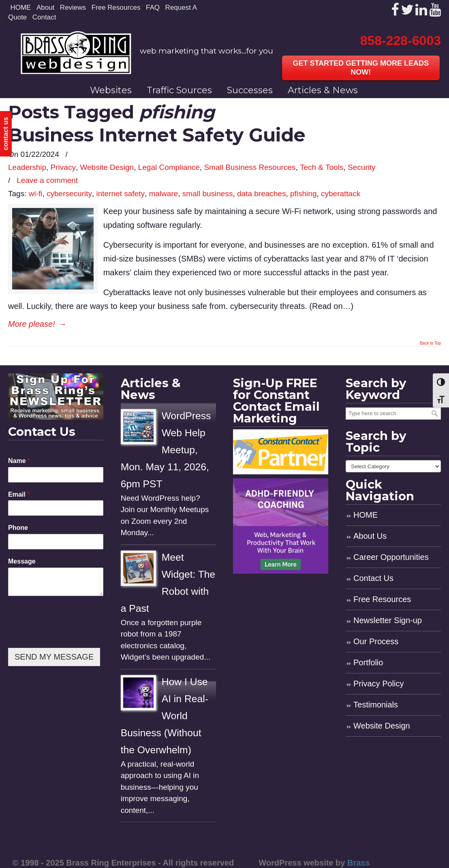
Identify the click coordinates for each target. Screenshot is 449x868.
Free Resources (116, 8)
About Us (370, 536)
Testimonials (376, 705)
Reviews (73, 8)
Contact (44, 17)
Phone (18, 528)
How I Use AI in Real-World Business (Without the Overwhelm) (165, 716)
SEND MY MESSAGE (54, 657)
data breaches (261, 194)
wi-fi (36, 194)
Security (362, 167)
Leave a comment (47, 180)
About (45, 8)
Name (19, 461)
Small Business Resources (250, 167)
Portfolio (368, 662)
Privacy (63, 167)
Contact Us (373, 578)
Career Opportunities (391, 557)
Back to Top (430, 343)
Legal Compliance (169, 167)
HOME (20, 8)
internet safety (121, 194)
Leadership (27, 167)
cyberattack (341, 194)
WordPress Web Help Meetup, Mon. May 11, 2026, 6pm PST (166, 450)
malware (163, 194)
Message (22, 561)
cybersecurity (69, 194)
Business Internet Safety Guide (157, 135)
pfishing (304, 194)
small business (208, 194)
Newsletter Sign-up (388, 620)
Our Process (376, 641)
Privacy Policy (378, 684)
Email (19, 494)
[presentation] (70, 634)
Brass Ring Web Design (76, 53)
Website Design (107, 167)
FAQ (153, 8)
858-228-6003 (401, 41)
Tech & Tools (322, 167)
